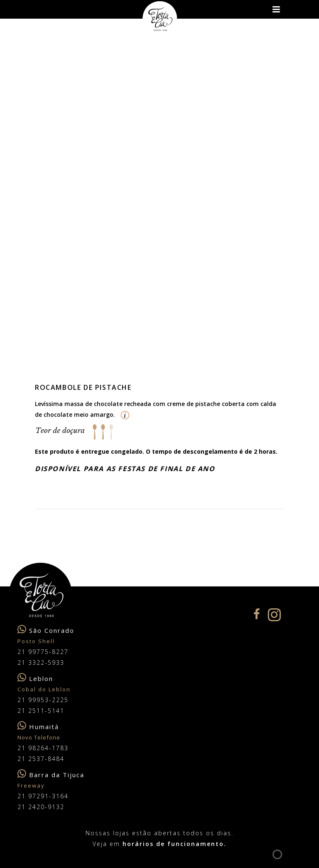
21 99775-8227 (43, 652)
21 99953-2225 (43, 700)
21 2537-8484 (41, 759)
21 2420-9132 (41, 807)
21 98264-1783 (43, 748)
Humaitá (44, 727)
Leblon (41, 678)
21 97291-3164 (43, 796)
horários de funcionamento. (174, 844)
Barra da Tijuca (57, 775)
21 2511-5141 (41, 711)
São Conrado (52, 630)
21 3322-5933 (41, 663)
